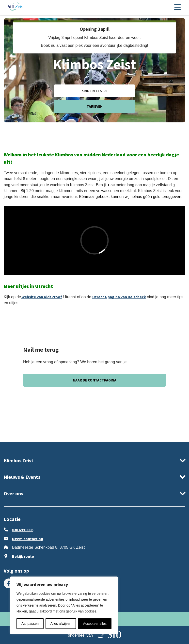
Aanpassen (30, 624)
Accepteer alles (95, 624)
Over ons (13, 493)
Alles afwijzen (61, 624)
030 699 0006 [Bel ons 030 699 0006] (23, 530)
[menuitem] (9, 583)
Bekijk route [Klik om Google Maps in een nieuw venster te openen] (23, 556)
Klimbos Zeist (19, 460)
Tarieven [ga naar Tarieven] (95, 106)
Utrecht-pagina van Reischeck (119, 297)
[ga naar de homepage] (16, 7)
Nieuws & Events (22, 477)
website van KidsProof (41, 297)
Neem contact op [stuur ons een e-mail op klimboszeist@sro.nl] (28, 539)
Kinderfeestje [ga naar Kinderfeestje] (94, 91)
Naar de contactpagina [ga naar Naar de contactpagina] (95, 380)
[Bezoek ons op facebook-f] (9, 583)
